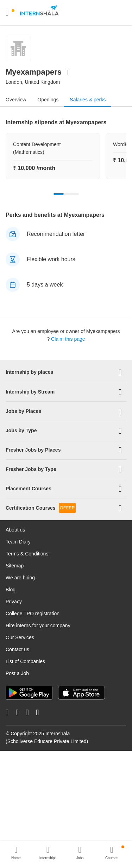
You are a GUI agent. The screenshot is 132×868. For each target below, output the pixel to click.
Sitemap (15, 565)
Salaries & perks (88, 100)
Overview (16, 100)
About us (15, 529)
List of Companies (25, 661)
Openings (48, 100)
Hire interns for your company (38, 625)
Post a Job (17, 673)
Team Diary (18, 541)
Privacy (14, 601)
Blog (11, 589)
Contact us (17, 649)
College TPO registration (33, 613)
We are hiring (20, 577)
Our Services (20, 637)
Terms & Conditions (27, 553)
